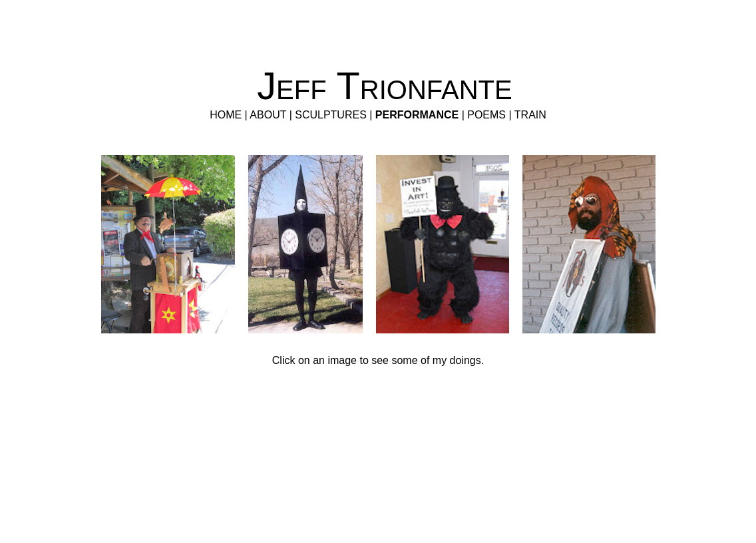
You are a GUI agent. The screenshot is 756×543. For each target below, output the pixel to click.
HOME (226, 115)
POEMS (486, 115)
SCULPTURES (331, 115)
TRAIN (530, 115)
